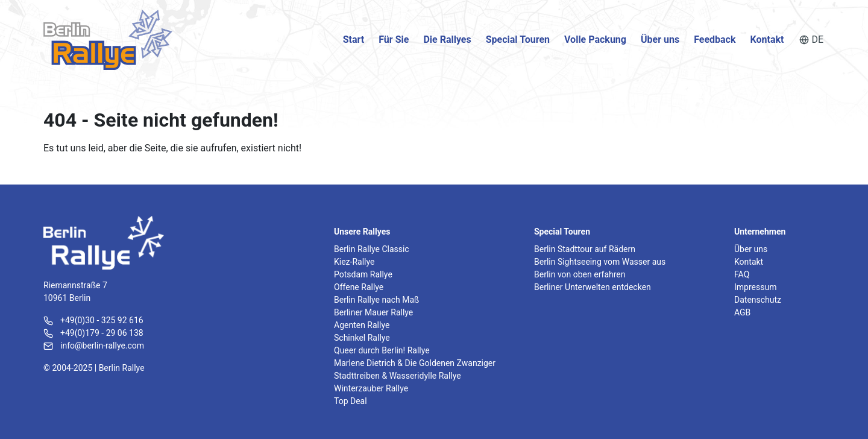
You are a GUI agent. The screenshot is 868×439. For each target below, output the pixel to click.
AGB (742, 312)
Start (354, 39)
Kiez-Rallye (354, 262)
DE (811, 39)
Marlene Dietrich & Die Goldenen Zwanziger (415, 363)
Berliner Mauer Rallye (373, 312)
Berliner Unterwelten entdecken (593, 287)
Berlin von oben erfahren (580, 274)
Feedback (715, 39)
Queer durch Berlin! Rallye (382, 350)
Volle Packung (595, 39)
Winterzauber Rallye (371, 388)
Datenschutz (758, 300)
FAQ (742, 274)
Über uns (660, 39)
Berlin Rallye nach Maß (376, 300)
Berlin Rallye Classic (372, 249)
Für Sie (394, 39)
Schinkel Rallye (362, 338)
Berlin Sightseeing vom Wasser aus (600, 262)
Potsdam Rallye (363, 274)
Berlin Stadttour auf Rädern (585, 249)
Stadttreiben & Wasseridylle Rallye (398, 376)
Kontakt (767, 39)
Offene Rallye (359, 287)
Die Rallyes (447, 39)
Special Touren (518, 39)
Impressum (755, 287)
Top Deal (351, 401)
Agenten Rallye (362, 325)
